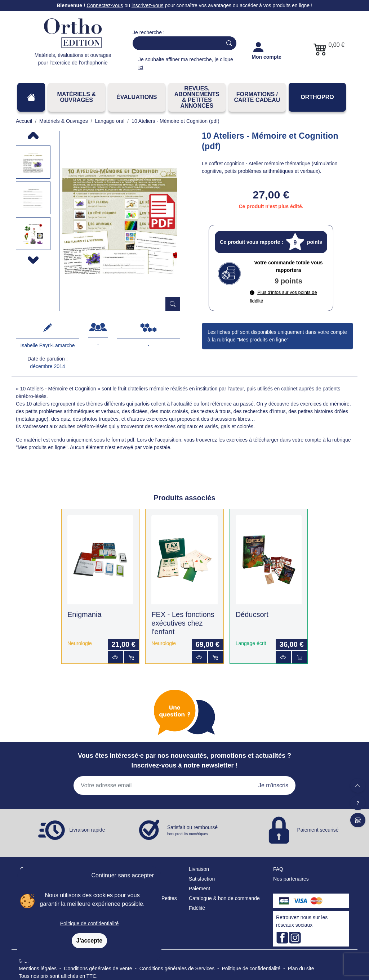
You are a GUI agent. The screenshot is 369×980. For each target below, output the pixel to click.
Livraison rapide (87, 830)
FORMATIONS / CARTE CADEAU (257, 97)
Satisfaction (202, 879)
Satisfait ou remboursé (192, 831)
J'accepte (89, 941)
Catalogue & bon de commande (224, 898)
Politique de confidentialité (90, 923)
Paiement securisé (318, 830)
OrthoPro (317, 97)
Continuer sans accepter (123, 875)
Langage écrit (251, 643)
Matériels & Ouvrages (77, 97)
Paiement (199, 889)
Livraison (199, 869)
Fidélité (197, 908)
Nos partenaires (291, 879)
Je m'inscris (273, 785)
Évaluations (137, 97)
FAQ (278, 869)
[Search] (176, 43)
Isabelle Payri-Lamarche (48, 345)
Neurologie (80, 643)
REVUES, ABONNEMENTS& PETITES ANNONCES (197, 97)
